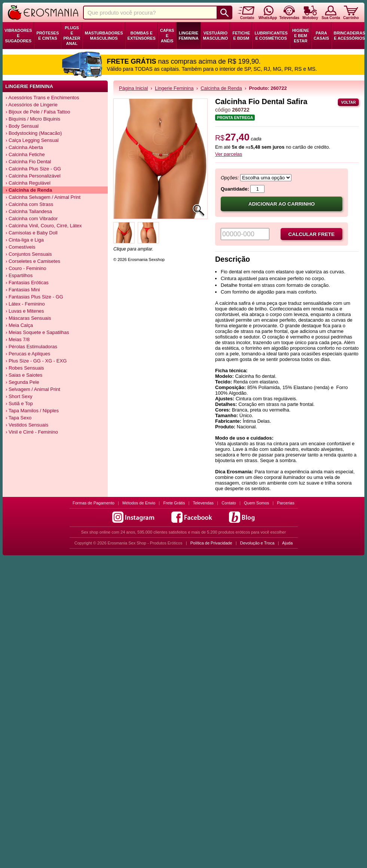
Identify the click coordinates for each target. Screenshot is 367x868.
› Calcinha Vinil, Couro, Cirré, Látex (44, 226)
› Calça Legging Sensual (32, 140)
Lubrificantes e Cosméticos (271, 36)
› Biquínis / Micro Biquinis (33, 119)
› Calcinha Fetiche (25, 154)
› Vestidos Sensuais (27, 425)
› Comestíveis (20, 247)
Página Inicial (133, 88)
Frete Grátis (174, 503)
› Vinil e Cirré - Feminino (32, 432)
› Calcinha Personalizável (33, 176)
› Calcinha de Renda (29, 190)
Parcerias (286, 503)
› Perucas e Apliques (28, 354)
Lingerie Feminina (188, 36)
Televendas (203, 503)
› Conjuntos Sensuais (29, 254)
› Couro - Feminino (26, 268)
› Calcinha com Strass (29, 204)
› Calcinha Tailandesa (29, 211)
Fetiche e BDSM (241, 36)
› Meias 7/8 (18, 339)
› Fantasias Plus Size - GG (34, 297)
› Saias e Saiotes (24, 375)
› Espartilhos (19, 275)
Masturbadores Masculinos (104, 36)
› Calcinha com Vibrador (32, 218)
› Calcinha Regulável (28, 183)
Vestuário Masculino (216, 36)
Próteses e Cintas (48, 36)
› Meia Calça (19, 325)
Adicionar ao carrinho (282, 204)
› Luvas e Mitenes (25, 311)
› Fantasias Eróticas (27, 283)
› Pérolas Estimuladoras (31, 347)
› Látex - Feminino (25, 304)
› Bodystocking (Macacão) (34, 133)
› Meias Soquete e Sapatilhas (37, 332)
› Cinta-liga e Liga (25, 240)
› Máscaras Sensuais (28, 318)
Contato (229, 503)
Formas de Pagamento (94, 503)
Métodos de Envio (139, 503)
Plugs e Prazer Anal (72, 36)
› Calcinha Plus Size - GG (33, 169)
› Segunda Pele (22, 382)
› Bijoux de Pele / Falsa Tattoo (38, 112)
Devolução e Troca (257, 543)
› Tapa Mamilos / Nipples (32, 411)
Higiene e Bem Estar (301, 36)
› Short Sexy (19, 396)
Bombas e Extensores (142, 36)
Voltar (348, 102)
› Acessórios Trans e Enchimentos (42, 98)
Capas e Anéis (167, 36)
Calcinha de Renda (221, 88)
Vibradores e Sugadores (18, 36)
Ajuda (287, 543)
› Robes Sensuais (25, 368)
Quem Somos (256, 503)
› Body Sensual (22, 126)
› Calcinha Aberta (24, 147)
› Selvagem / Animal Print (33, 389)
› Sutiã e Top (19, 403)
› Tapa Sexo (19, 418)
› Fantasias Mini (23, 290)
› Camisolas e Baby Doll (32, 233)
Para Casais (321, 36)
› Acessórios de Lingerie (32, 105)
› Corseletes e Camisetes (33, 261)
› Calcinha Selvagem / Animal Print (43, 197)
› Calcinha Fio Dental (28, 162)
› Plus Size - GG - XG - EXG (36, 361)
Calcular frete (312, 234)
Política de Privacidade (211, 543)
